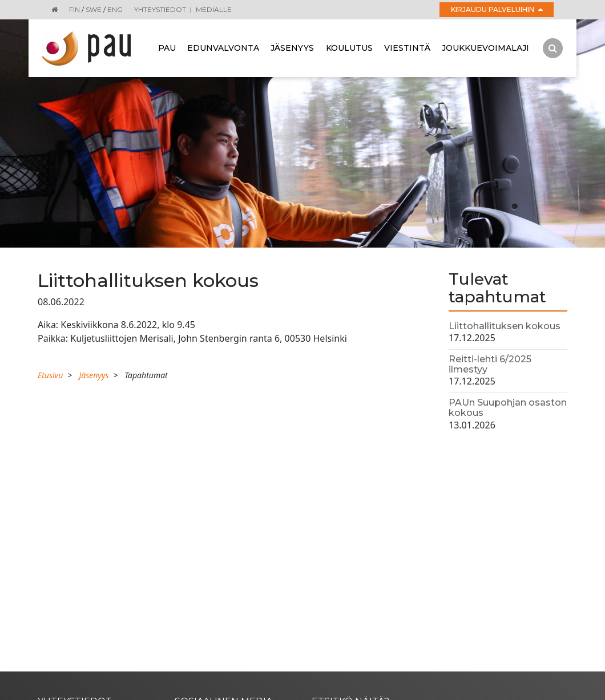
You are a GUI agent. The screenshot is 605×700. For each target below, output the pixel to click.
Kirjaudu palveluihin (497, 9)
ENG (115, 9)
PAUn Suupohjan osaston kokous (508, 408)
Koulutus (349, 48)
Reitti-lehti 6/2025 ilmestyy (490, 364)
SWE (94, 9)
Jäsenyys (292, 48)
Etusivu (50, 375)
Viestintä (407, 48)
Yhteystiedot (160, 9)
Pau (167, 48)
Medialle (214, 9)
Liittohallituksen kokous (505, 326)
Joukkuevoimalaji (485, 48)
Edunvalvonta (223, 48)
